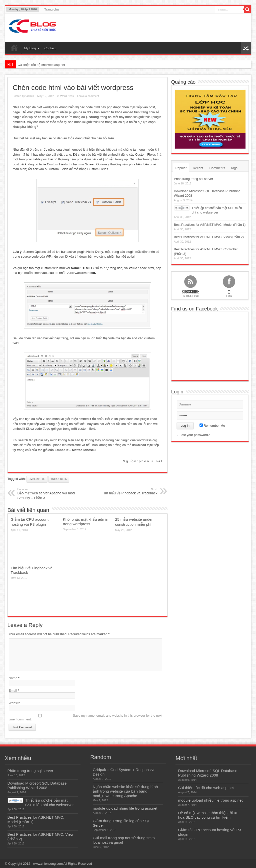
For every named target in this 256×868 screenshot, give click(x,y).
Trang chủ (52, 9)
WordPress (67, 96)
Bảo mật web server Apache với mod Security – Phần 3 (48, 494)
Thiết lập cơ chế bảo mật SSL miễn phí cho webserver (49, 802)
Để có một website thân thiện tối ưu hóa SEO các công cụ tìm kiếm (208, 815)
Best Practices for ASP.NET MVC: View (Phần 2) (209, 237)
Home (14, 49)
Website (15, 703)
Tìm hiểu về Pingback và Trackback (127, 491)
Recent (198, 168)
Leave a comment (88, 96)
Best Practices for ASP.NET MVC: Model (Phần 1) (210, 225)
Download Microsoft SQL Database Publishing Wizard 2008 (37, 785)
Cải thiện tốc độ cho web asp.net (41, 65)
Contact (50, 48)
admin (30, 96)
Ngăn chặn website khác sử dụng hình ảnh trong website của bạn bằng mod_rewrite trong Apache (125, 791)
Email (13, 690)
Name (13, 678)
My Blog (32, 48)
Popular (181, 168)
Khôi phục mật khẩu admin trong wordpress (86, 522)
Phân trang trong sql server (194, 179)
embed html (37, 479)
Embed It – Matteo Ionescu (75, 450)
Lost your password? (195, 435)
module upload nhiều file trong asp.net (125, 808)
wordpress (59, 479)
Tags (234, 168)
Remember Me (212, 426)
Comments (217, 168)
